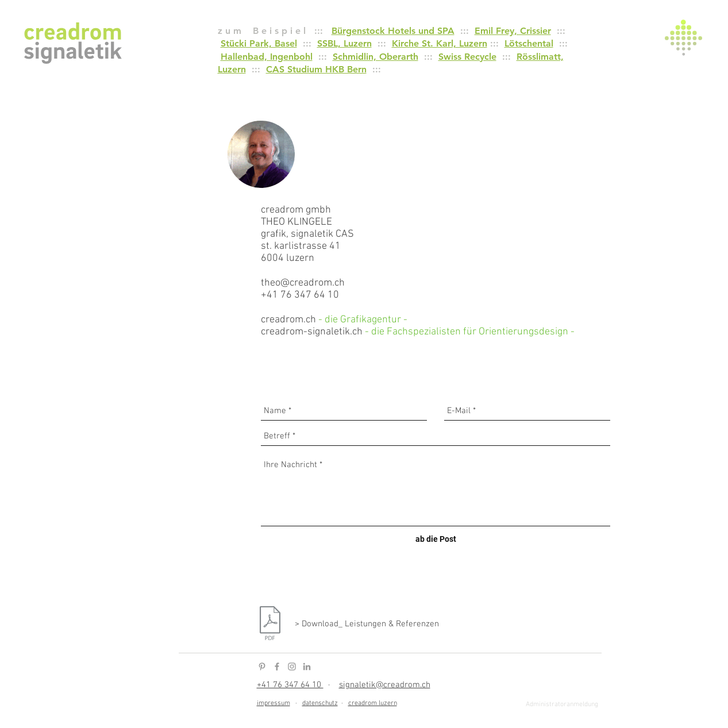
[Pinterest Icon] (262, 667)
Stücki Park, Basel (259, 43)
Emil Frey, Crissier (513, 31)
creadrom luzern (373, 703)
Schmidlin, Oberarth (375, 57)
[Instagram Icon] (292, 667)
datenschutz (320, 703)
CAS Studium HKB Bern (316, 69)
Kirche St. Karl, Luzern (440, 43)
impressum (274, 703)
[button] (683, 38)
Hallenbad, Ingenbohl (267, 57)
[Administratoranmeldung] (562, 705)
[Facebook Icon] (277, 667)
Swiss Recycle (467, 57)
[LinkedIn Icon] (307, 667)
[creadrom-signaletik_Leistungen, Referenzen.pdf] (270, 625)
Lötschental (529, 43)
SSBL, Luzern (344, 43)
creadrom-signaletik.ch (312, 332)
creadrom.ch (288, 320)
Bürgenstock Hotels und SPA (393, 31)
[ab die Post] (436, 540)
